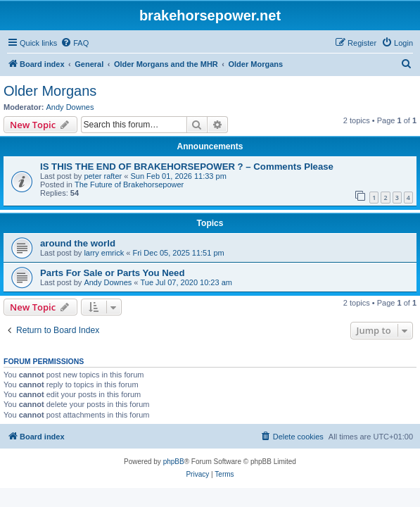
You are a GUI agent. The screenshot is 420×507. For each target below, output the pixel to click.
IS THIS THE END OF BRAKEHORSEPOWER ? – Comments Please (187, 167)
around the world (78, 243)
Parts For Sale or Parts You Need (112, 273)
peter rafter (103, 176)
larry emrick (104, 253)
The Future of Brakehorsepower (129, 184)
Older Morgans (50, 91)
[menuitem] (75, 43)
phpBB (174, 462)
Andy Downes (70, 107)
